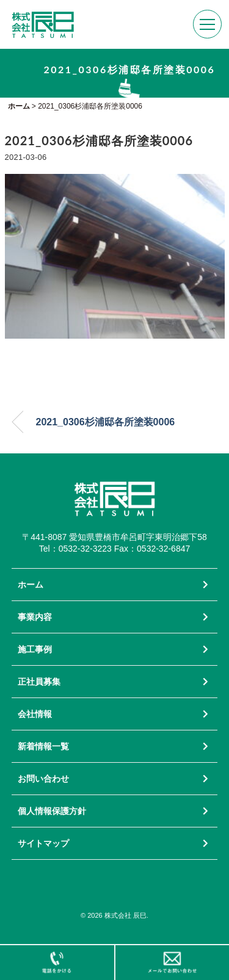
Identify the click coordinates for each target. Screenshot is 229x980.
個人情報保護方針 (52, 811)
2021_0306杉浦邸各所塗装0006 (106, 422)
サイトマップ (43, 843)
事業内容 (35, 617)
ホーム (31, 585)
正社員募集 (39, 682)
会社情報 (35, 714)
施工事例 (35, 649)
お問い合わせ (43, 779)
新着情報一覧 (43, 746)
